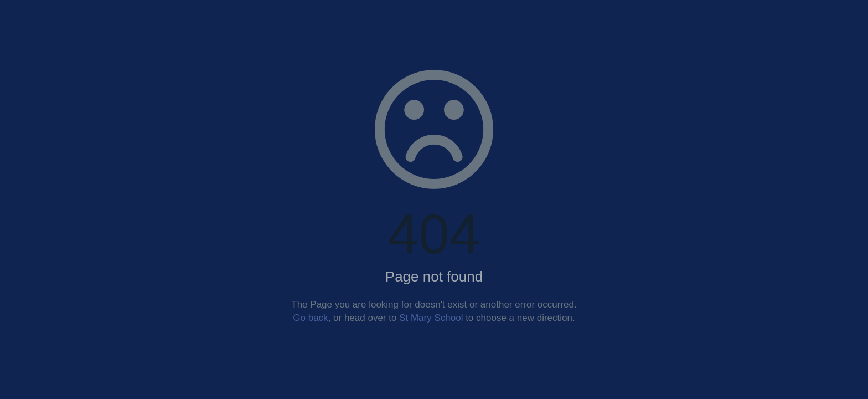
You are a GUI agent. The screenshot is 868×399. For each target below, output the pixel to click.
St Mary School (431, 318)
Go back (310, 318)
